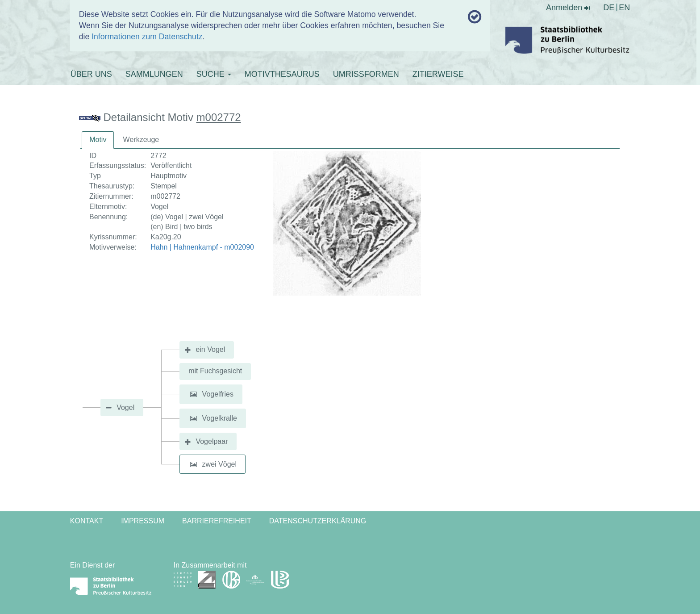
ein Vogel (210, 349)
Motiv (98, 140)
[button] (193, 394)
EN (624, 8)
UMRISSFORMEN (366, 74)
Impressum (143, 521)
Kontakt (87, 521)
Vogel (125, 407)
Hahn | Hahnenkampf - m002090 (202, 247)
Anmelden (568, 8)
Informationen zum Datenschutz (147, 37)
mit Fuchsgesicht (215, 371)
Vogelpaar (212, 441)
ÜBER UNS (91, 74)
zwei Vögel (219, 464)
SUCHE (214, 74)
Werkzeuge (141, 140)
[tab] (98, 140)
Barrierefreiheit (217, 521)
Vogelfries (218, 394)
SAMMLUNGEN (154, 74)
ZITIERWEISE (438, 74)
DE (609, 8)
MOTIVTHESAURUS (282, 74)
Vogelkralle (220, 418)
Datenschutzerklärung (318, 521)
